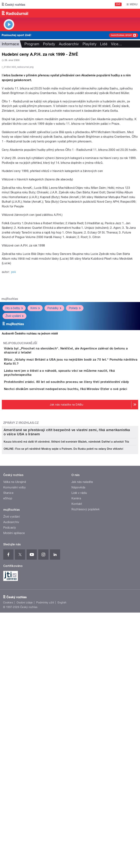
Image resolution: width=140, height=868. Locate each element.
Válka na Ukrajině (15, 692)
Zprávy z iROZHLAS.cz (21, 542)
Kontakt (77, 714)
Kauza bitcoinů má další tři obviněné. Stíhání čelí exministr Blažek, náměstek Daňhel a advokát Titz (66, 652)
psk (13, 351)
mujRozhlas (10, 378)
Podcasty (10, 738)
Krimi (35, 387)
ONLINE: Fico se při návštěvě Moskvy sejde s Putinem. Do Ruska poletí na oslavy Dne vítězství (63, 659)
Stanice (8, 703)
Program (32, 44)
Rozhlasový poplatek (85, 719)
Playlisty (90, 44)
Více (116, 44)
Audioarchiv (69, 44)
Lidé (104, 44)
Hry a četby (14, 387)
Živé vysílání (14, 395)
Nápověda (78, 697)
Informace (10, 44)
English (62, 812)
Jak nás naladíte (82, 692)
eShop (8, 708)
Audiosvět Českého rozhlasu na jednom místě (30, 412)
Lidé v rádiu (79, 703)
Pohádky (54, 387)
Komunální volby (14, 697)
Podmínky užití (45, 812)
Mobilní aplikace (14, 743)
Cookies (8, 812)
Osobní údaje (25, 812)
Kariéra (76, 708)
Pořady (49, 44)
